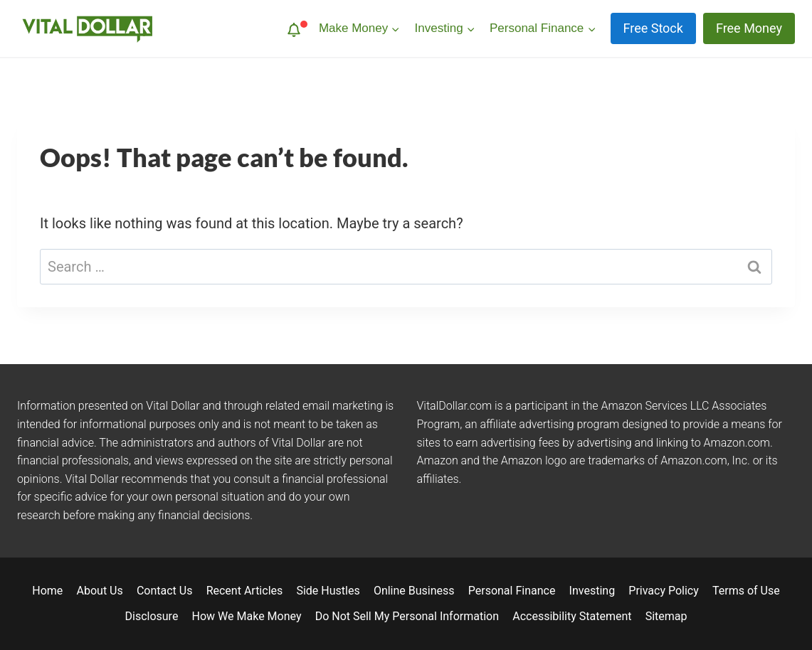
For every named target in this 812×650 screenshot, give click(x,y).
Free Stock (653, 28)
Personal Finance (512, 591)
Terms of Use (746, 591)
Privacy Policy (664, 591)
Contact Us (165, 591)
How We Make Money (247, 616)
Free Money (749, 28)
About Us (100, 591)
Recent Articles (245, 591)
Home (47, 591)
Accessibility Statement (572, 616)
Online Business (414, 591)
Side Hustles (328, 591)
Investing (592, 591)
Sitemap (666, 616)
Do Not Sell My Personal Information (407, 616)
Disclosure (152, 616)
